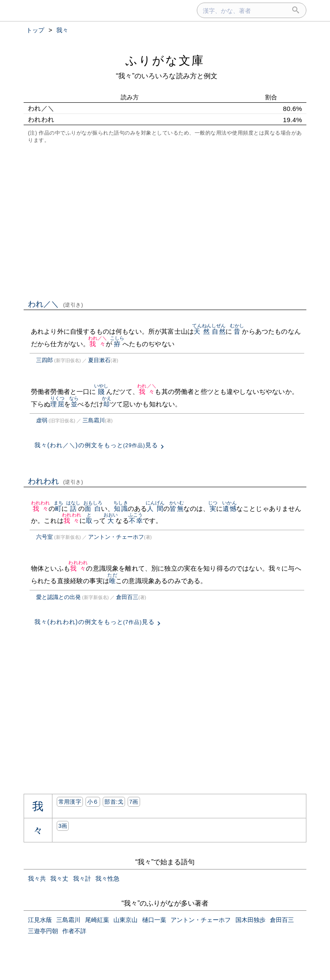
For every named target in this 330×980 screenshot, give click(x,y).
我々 (98, 344)
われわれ (56, 481)
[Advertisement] (165, 221)
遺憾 (229, 508)
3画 (63, 826)
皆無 (176, 508)
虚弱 (42, 420)
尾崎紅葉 (97, 920)
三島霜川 (94, 420)
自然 (218, 331)
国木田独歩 (251, 920)
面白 (93, 508)
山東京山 (125, 920)
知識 (121, 508)
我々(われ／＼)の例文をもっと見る (96, 445)
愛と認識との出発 (58, 597)
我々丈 (59, 879)
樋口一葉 (154, 920)
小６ (93, 802)
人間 (155, 508)
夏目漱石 (99, 360)
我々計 (82, 879)
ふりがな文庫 (165, 60)
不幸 (136, 521)
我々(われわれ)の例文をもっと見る (95, 622)
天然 (202, 331)
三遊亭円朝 (43, 931)
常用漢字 (70, 802)
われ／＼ (56, 304)
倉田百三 (127, 597)
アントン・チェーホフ (116, 537)
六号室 (44, 537)
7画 (134, 802)
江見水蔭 (40, 920)
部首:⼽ (114, 802)
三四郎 (44, 360)
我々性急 (107, 879)
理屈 (57, 404)
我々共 (37, 879)
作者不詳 (74, 931)
